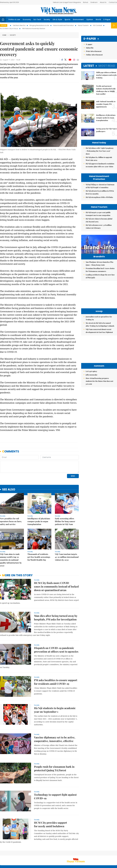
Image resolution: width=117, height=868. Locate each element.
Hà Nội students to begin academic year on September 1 (55, 693)
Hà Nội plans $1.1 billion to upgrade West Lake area (99, 159)
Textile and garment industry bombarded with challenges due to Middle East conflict (106, 90)
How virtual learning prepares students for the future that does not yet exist (99, 386)
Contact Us (113, 2)
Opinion (90, 19)
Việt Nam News (58, 11)
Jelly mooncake (92, 380)
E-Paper (107, 19)
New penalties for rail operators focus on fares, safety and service (11, 505)
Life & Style (57, 19)
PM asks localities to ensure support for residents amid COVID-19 (56, 665)
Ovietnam (94, 2)
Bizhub (86, 2)
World (98, 19)
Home (4, 35)
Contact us (92, 854)
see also (9, 473)
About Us (103, 2)
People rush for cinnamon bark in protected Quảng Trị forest (54, 752)
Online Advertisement (94, 55)
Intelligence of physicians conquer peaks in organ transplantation (39, 505)
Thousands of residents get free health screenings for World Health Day (39, 541)
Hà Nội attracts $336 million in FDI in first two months (100, 192)
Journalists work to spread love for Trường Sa (99, 323)
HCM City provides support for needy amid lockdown (51, 808)
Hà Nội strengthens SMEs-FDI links (99, 197)
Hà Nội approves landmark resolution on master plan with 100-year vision (100, 165)
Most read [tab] (107, 66)
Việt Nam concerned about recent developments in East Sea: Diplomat (99, 336)
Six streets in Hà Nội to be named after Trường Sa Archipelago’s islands (100, 329)
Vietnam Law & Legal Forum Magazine (67, 2)
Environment (78, 19)
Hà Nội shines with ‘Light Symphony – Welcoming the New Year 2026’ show (100, 151)
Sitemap (74, 852)
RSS (116, 852)
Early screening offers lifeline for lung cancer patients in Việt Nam (65, 505)
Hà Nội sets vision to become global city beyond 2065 (99, 220)
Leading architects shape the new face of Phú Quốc (100, 281)
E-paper (90, 39)
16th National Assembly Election (34, 29)
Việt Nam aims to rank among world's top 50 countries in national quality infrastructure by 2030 (11, 543)
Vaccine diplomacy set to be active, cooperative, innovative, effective (55, 723)
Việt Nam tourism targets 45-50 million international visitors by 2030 (67, 541)
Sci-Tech (37, 19)
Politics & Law (14, 19)
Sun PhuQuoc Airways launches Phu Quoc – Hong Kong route (99, 268)
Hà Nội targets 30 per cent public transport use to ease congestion (98, 214)
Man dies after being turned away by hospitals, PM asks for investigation (56, 601)
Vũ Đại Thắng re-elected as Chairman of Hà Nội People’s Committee (100, 186)
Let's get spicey (91, 376)
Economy (27, 19)
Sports (67, 19)
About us (82, 854)
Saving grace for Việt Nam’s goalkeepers (107, 130)
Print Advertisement (94, 51)
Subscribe (90, 48)
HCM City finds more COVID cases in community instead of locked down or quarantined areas (56, 570)
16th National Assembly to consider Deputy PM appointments (106, 104)
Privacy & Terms (103, 854)
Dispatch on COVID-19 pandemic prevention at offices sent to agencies (56, 633)
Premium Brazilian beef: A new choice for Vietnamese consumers (100, 275)
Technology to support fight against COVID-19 (55, 780)
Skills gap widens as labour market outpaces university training (106, 75)
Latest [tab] (89, 66)
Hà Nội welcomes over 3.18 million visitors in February (99, 227)
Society (47, 19)
